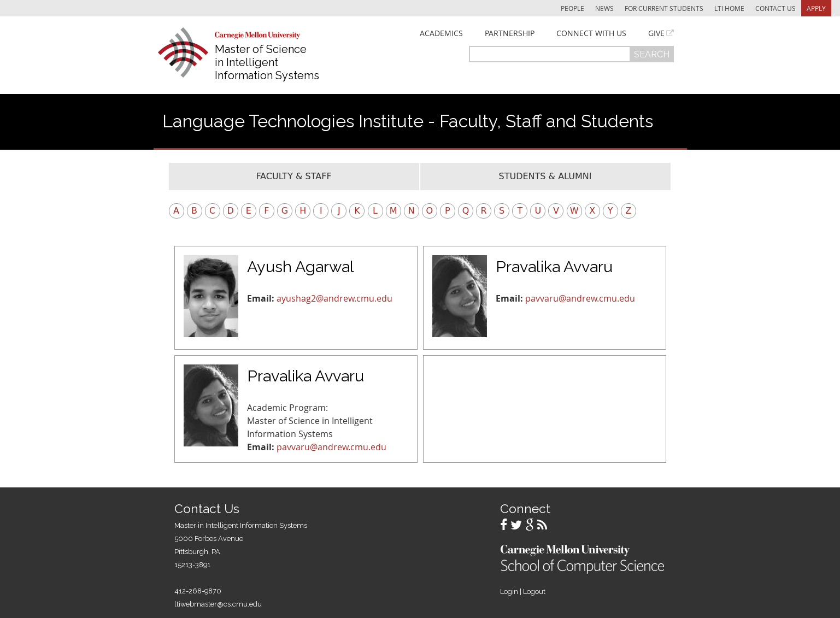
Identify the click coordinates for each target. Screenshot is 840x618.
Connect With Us (591, 33)
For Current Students (664, 8)
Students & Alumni (545, 176)
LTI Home (729, 8)
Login (509, 591)
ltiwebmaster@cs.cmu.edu (218, 604)
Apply (816, 8)
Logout (534, 591)
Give (656, 33)
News (604, 8)
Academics (441, 33)
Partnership (510, 33)
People (572, 8)
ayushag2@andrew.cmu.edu (334, 298)
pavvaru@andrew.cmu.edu (580, 298)
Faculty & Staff (293, 176)
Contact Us (776, 8)
